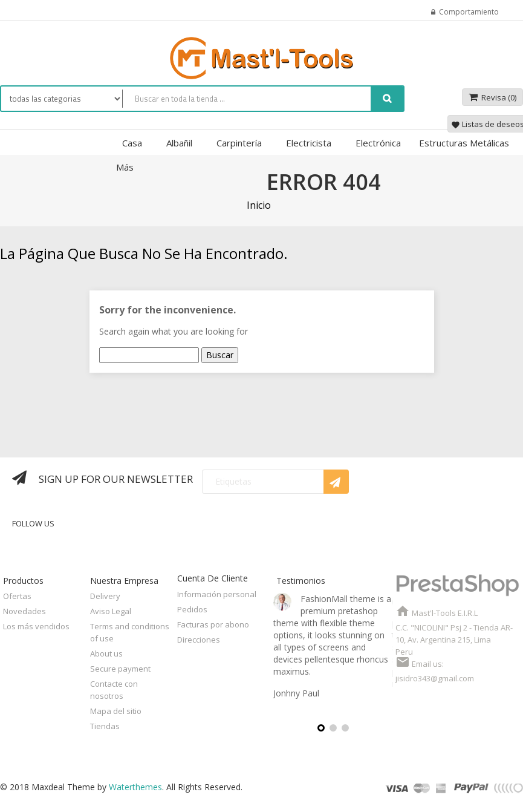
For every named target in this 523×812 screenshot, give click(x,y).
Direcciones (199, 640)
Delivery (105, 596)
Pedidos (192, 609)
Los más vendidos (36, 626)
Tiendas (105, 726)
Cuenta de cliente (213, 578)
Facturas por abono (213, 624)
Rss (248, 532)
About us (106, 653)
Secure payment (120, 669)
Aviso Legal (111, 611)
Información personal (217, 594)
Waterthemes (134, 787)
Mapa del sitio (116, 711)
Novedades (24, 611)
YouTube (277, 532)
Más (125, 167)
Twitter (219, 532)
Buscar (220, 355)
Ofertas (17, 596)
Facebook (190, 532)
